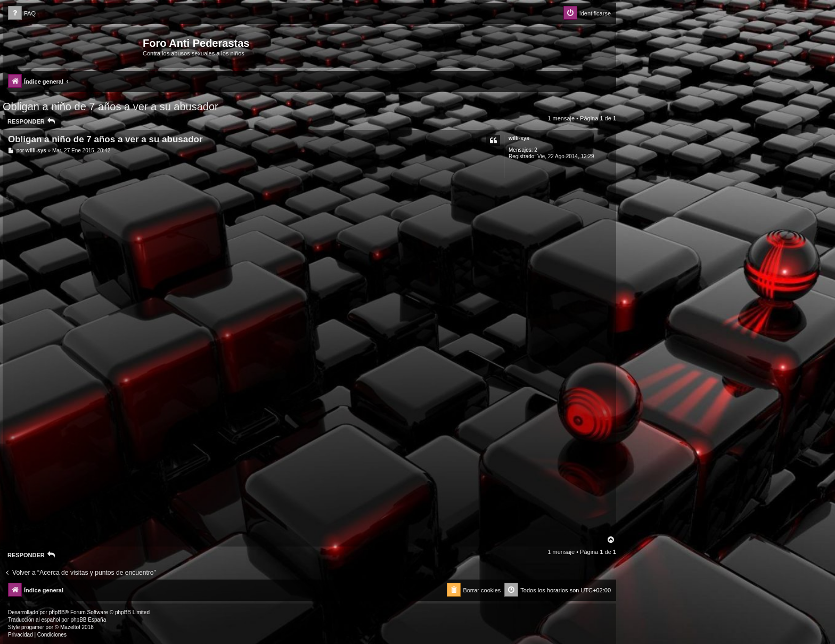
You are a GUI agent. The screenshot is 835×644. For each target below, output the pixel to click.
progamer (33, 627)
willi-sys (519, 138)
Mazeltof (70, 627)
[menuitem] (22, 14)
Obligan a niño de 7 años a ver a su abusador (110, 107)
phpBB (57, 612)
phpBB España (88, 620)
